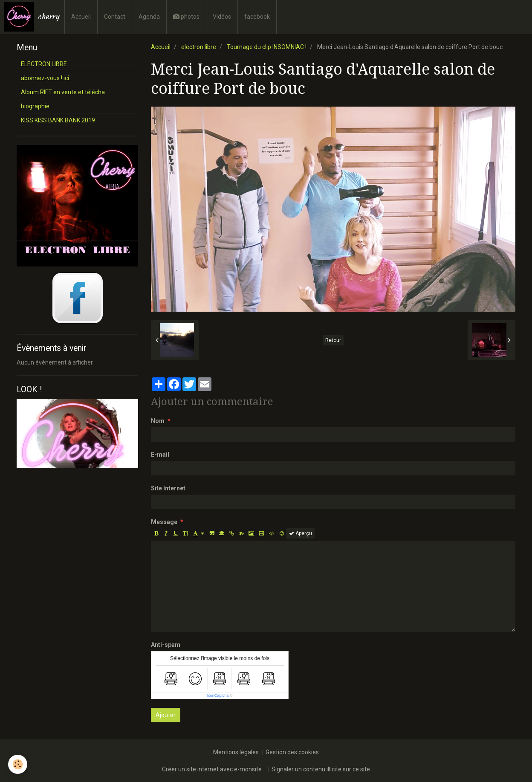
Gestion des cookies (292, 752)
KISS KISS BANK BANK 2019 (58, 120)
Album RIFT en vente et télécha (63, 92)
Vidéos (222, 17)
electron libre (199, 47)
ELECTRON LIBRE (44, 64)
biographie (35, 106)
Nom (158, 421)
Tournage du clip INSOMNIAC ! (267, 47)
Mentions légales (236, 752)
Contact (115, 17)
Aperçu (301, 533)
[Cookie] (18, 764)
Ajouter (166, 715)
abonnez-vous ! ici (45, 78)
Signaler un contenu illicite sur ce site (321, 769)
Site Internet (168, 488)
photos (186, 17)
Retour (333, 340)
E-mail (160, 455)
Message (164, 522)
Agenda (149, 17)
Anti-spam (166, 645)
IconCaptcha (218, 695)
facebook (257, 17)
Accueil (81, 17)
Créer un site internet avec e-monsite (212, 769)
